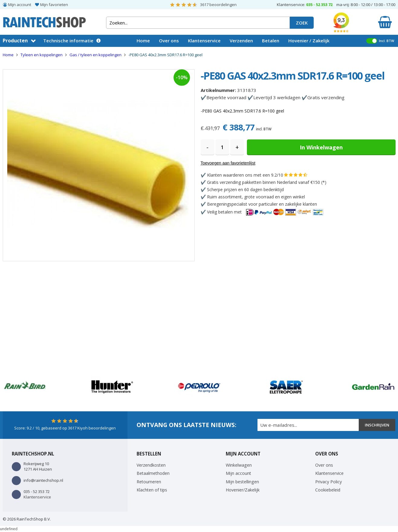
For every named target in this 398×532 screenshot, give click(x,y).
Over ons (169, 41)
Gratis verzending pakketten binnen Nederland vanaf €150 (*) (267, 182)
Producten (15, 41)
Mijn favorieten (54, 5)
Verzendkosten (151, 465)
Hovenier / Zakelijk (309, 41)
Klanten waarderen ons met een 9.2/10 (245, 175)
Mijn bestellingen (242, 482)
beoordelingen (218, 5)
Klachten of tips (152, 490)
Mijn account (20, 5)
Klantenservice (204, 41)
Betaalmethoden (153, 473)
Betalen (271, 41)
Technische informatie (68, 41)
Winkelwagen (239, 465)
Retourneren (149, 482)
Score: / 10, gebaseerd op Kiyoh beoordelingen (65, 428)
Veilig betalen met (266, 212)
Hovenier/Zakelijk (243, 490)
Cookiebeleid (328, 490)
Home (143, 41)
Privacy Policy (328, 482)
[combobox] (198, 23)
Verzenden (241, 41)
